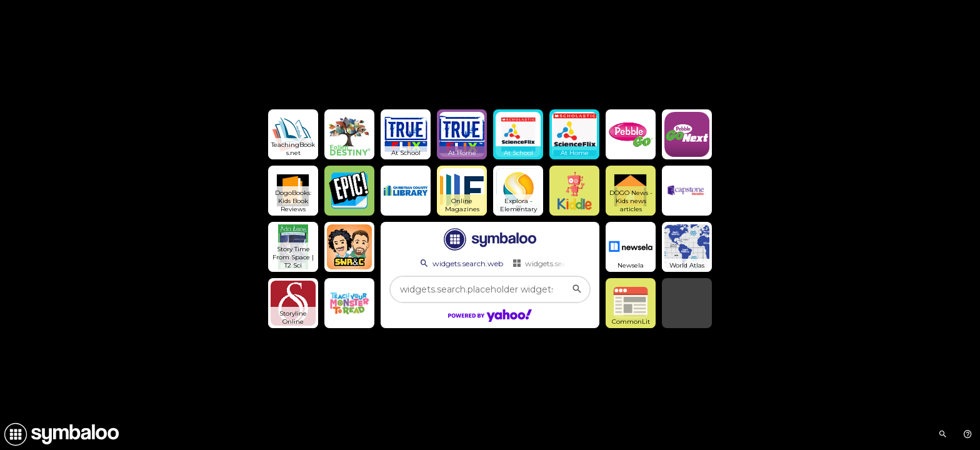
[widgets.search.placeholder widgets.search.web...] (490, 289)
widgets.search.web (461, 263)
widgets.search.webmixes (563, 263)
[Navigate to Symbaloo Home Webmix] (59, 434)
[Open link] (293, 134)
